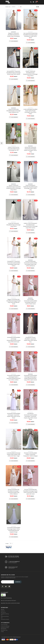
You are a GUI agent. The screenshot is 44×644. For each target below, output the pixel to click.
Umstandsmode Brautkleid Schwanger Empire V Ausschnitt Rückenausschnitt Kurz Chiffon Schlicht (14, 378)
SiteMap (2, 632)
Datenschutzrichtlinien (5, 616)
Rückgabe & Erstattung (5, 614)
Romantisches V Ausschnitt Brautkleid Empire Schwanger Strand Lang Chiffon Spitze (14, 73)
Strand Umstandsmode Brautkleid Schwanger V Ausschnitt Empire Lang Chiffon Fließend (14, 492)
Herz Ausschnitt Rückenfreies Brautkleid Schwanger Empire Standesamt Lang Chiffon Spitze (30, 35)
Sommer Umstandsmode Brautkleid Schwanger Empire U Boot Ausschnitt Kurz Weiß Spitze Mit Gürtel (30, 492)
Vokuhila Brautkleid (4, 625)
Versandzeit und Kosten (5, 619)
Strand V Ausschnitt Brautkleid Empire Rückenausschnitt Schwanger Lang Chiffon (30, 73)
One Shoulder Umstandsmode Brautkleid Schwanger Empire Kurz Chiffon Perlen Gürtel (30, 302)
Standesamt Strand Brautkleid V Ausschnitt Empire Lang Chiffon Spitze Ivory (30, 340)
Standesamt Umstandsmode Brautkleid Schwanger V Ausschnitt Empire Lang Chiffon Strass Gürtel (30, 416)
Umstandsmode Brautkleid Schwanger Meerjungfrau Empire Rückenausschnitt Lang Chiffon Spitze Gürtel (30, 378)
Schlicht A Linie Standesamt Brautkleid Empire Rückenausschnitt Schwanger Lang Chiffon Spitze (30, 226)
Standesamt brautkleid (5, 628)
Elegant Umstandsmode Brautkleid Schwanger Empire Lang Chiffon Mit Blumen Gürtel (14, 302)
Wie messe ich (3, 612)
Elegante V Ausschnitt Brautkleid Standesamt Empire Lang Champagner (14, 35)
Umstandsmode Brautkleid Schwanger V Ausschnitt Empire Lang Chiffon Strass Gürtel (14, 416)
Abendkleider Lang (4, 630)
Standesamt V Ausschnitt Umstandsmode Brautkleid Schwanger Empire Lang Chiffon (14, 264)
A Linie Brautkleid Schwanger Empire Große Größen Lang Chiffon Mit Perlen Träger (14, 454)
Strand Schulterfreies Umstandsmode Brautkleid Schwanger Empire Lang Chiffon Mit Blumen (30, 264)
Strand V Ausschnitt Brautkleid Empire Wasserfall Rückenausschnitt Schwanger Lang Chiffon (14, 188)
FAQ (2, 615)
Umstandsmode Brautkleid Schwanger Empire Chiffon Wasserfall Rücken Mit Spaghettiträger (14, 530)
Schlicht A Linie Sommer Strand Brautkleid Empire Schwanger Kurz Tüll (14, 149)
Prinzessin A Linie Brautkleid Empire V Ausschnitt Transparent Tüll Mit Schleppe (30, 454)
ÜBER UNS (3, 610)
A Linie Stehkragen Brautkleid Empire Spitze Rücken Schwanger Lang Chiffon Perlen (30, 111)
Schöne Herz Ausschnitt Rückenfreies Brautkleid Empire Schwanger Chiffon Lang (30, 149)
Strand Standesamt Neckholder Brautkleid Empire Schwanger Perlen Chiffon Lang (30, 188)
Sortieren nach (8, 7)
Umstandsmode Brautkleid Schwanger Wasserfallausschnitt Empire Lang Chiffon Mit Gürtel (14, 340)
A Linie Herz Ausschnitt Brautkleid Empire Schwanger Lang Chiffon (14, 225)
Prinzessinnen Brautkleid (5, 626)
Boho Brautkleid (4, 629)
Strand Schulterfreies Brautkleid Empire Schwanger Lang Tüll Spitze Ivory (14, 111)
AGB (2, 618)
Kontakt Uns (3, 611)
